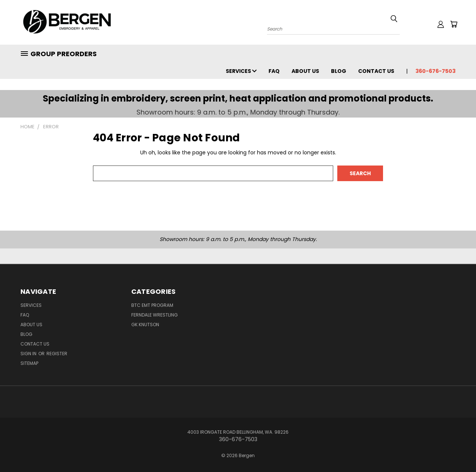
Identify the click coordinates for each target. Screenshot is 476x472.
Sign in (29, 354)
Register (57, 354)
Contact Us (376, 71)
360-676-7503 (435, 71)
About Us (305, 71)
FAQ (274, 71)
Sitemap (29, 363)
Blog (339, 71)
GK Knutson (145, 325)
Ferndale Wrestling (155, 315)
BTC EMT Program (152, 305)
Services (241, 71)
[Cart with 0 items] (454, 24)
